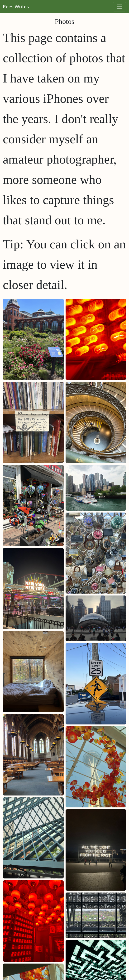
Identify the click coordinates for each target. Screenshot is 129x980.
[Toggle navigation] (119, 7)
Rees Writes (16, 7)
